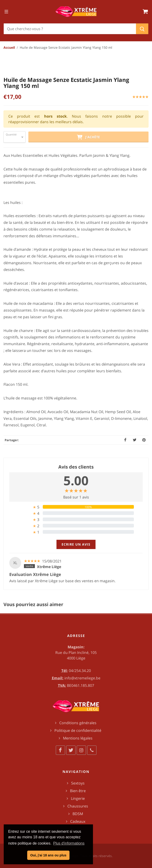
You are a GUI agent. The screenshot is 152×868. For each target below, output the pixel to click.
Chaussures (78, 806)
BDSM (78, 814)
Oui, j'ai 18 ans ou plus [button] (48, 855)
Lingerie (78, 798)
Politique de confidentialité (78, 730)
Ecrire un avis (76, 544)
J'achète (88, 137)
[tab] (76, 507)
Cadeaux (78, 821)
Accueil (9, 47)
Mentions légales (78, 738)
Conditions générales (78, 723)
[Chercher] (70, 29)
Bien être (78, 791)
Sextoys (78, 783)
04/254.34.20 (80, 671)
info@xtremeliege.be (82, 678)
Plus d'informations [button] (69, 843)
